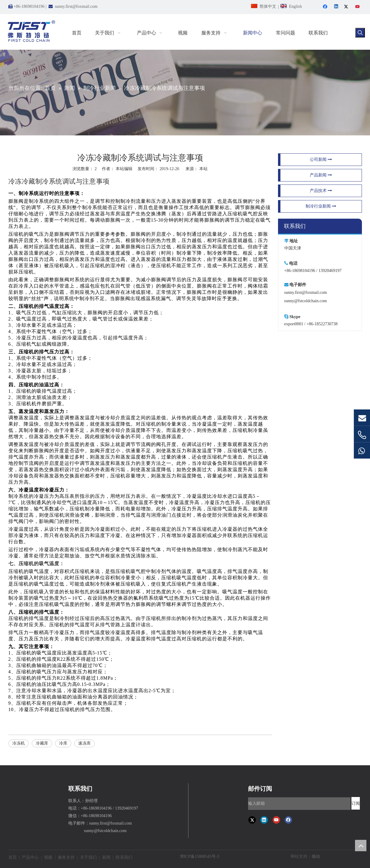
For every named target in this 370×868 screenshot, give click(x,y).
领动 (316, 856)
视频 (48, 857)
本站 (203, 169)
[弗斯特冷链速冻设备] (13, 788)
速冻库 (84, 743)
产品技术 (321, 191)
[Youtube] (358, 7)
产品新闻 (321, 175)
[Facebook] (326, 7)
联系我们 (124, 857)
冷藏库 (42, 743)
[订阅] (356, 803)
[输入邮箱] (299, 804)
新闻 (106, 857)
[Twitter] (347, 7)
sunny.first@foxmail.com (76, 6)
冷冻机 (19, 743)
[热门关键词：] (360, 33)
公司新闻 (321, 159)
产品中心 (30, 857)
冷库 (63, 743)
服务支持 (66, 857)
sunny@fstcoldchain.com (306, 301)
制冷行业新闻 (321, 206)
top (361, 846)
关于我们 (88, 857)
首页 (13, 857)
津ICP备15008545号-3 (199, 856)
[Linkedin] (337, 7)
